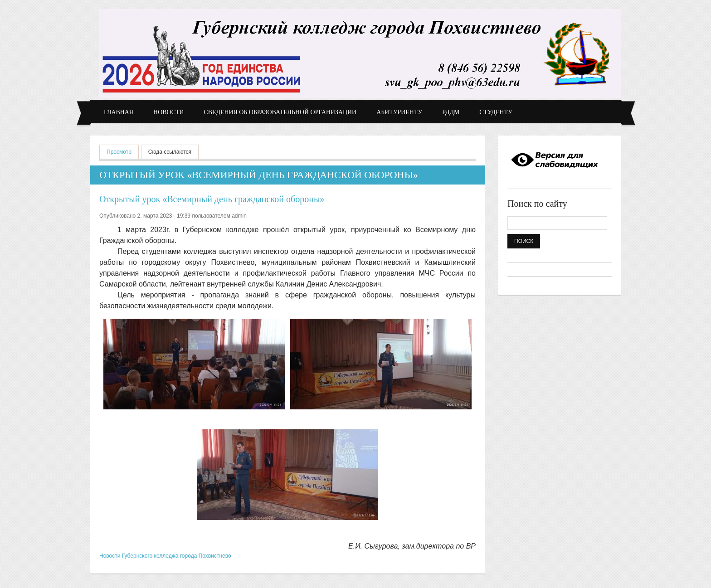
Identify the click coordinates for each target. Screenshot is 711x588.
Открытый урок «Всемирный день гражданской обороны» (212, 199)
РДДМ (451, 112)
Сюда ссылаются (170, 152)
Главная (119, 112)
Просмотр (123, 151)
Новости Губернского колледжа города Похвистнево (165, 556)
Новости (168, 112)
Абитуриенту (399, 112)
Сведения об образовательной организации (280, 112)
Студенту (496, 112)
